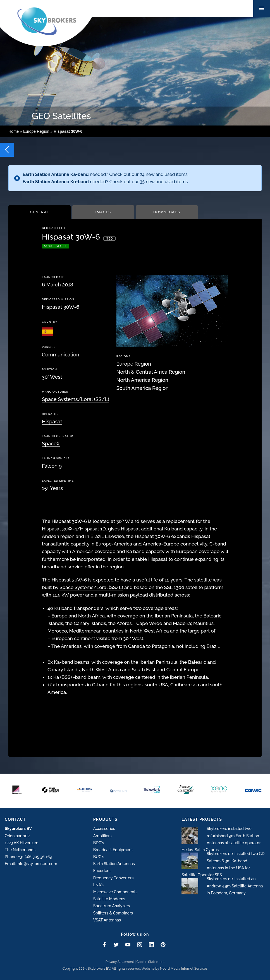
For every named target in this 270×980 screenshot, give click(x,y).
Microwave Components (115, 892)
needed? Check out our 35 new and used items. (106, 182)
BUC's (99, 857)
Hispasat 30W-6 (61, 307)
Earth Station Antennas (114, 864)
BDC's (99, 843)
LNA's (98, 885)
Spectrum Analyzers (112, 906)
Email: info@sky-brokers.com (31, 864)
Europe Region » (53, 131)
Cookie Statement (151, 962)
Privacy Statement (120, 962)
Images (103, 212)
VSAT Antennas (107, 920)
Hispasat (52, 422)
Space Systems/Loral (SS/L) (76, 399)
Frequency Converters (114, 878)
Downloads (167, 212)
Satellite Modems (109, 899)
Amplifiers (102, 836)
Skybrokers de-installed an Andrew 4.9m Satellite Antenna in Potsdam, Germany (235, 886)
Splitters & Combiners (113, 913)
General (40, 212)
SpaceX (51, 444)
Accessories (104, 829)
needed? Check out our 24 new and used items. (106, 174)
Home (14, 131)
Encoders (102, 871)
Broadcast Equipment (113, 850)
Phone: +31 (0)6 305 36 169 (28, 857)
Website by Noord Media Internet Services (175, 969)
